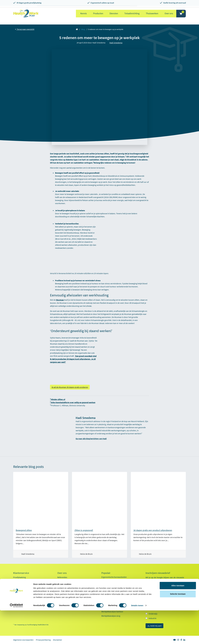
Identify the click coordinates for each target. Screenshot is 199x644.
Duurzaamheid (64, 595)
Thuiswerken (152, 13)
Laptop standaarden (110, 599)
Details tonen (137, 639)
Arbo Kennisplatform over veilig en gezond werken (73, 402)
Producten (98, 13)
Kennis (84, 13)
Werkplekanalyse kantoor (112, 612)
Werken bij (62, 586)
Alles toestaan (178, 619)
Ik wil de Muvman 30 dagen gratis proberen (70, 387)
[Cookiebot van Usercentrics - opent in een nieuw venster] (16, 639)
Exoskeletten (107, 594)
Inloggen (17, 590)
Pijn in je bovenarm (110, 603)
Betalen (16, 582)
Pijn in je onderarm (110, 607)
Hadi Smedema (116, 43)
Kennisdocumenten (66, 604)
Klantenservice (21, 573)
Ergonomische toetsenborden (114, 586)
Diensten (114, 13)
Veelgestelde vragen (22, 603)
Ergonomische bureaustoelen (114, 577)
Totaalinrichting (132, 13)
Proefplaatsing (19, 577)
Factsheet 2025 (64, 600)
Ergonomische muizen (111, 581)
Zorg (151, 609)
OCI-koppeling (19, 595)
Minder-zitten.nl (58, 399)
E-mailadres (151, 590)
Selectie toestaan (178, 627)
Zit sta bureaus (108, 590)
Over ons (169, 13)
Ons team (61, 582)
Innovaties (62, 590)
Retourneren (19, 586)
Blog (83, 29)
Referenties (62, 577)
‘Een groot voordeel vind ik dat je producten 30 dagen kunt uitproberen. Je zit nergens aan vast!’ (73, 359)
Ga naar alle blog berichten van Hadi (91, 439)
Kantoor (152, 605)
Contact (16, 599)
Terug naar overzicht (25, 29)
